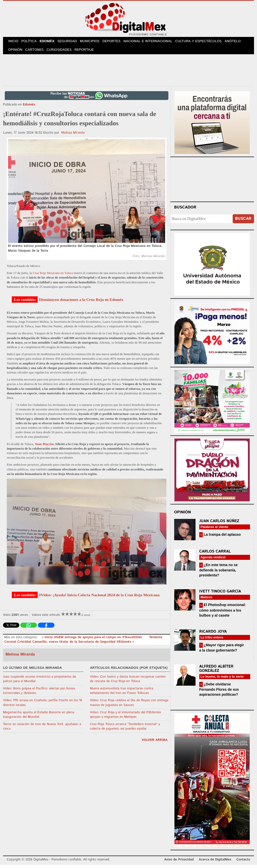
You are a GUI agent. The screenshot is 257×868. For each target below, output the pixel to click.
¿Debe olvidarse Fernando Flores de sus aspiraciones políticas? (219, 693)
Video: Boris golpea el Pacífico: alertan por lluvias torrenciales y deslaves (39, 694)
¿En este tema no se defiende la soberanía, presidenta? (218, 573)
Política (31, 42)
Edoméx (50, 42)
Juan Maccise (44, 447)
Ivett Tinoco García (220, 595)
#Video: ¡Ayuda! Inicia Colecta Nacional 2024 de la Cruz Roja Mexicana (99, 598)
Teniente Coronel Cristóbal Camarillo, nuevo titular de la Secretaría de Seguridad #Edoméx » (83, 643)
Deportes (118, 42)
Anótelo (238, 42)
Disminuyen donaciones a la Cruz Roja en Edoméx (81, 303)
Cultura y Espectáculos (204, 42)
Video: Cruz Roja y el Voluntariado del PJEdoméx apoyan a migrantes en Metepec (125, 718)
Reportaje (87, 53)
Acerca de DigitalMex (215, 863)
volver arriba (155, 743)
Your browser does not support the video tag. (212, 182)
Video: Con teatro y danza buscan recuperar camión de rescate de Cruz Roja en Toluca (128, 682)
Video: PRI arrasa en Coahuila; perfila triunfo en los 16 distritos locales (43, 706)
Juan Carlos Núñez (219, 524)
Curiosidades (62, 53)
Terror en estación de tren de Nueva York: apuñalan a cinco (42, 730)
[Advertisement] (128, 73)
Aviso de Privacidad (179, 863)
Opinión (16, 53)
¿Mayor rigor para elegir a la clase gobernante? (222, 651)
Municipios (95, 42)
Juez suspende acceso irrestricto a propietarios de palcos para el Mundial (40, 682)
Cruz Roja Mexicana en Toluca (53, 276)
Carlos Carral (215, 555)
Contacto (243, 863)
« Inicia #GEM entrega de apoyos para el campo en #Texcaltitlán (92, 641)
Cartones (36, 53)
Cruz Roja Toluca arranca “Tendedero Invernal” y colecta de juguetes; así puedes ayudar (125, 730)
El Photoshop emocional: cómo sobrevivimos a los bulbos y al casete (223, 613)
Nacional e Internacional (154, 42)
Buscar (243, 222)
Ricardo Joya (213, 635)
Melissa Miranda (73, 136)
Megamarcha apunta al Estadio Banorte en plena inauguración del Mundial (39, 718)
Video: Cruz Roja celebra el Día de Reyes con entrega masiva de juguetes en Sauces (129, 706)
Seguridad (71, 42)
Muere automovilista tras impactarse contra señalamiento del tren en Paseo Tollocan (122, 694)
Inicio (14, 42)
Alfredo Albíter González (216, 672)
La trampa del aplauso (222, 538)
